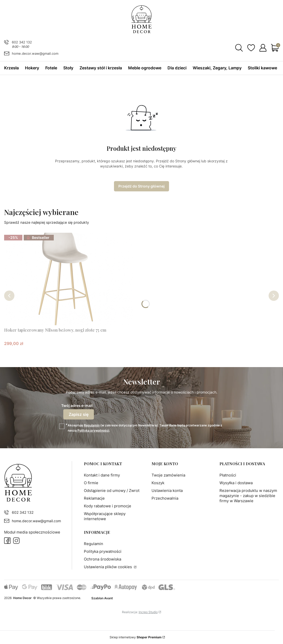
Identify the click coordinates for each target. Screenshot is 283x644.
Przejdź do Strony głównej (141, 186)
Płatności (228, 475)
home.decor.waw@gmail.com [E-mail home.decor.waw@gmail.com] (35, 53)
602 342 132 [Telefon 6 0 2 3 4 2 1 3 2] (22, 42)
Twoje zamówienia (168, 475)
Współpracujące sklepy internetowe (105, 516)
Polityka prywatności (103, 551)
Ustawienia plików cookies (108, 567)
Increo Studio (148, 612)
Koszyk (158, 483)
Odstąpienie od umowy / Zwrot (112, 491)
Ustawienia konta (167, 491)
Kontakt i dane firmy (102, 475)
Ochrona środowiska (103, 559)
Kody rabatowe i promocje (108, 506)
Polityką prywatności (93, 430)
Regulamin (92, 425)
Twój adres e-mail (77, 405)
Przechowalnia (165, 498)
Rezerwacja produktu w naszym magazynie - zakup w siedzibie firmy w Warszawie (248, 496)
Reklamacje (94, 498)
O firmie (91, 483)
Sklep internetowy (136, 637)
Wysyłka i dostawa (236, 483)
